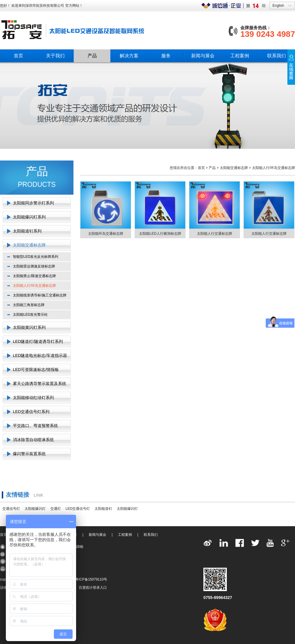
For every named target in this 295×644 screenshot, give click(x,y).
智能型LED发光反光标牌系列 (36, 257)
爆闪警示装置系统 (29, 454)
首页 (18, 56)
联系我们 (277, 56)
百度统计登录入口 (93, 588)
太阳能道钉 (103, 509)
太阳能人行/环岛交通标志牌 (34, 286)
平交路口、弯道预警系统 (35, 426)
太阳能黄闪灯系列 (29, 327)
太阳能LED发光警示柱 (30, 315)
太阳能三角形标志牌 (29, 305)
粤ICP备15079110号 (91, 579)
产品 (92, 56)
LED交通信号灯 (78, 509)
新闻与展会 (203, 56)
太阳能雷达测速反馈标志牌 (34, 266)
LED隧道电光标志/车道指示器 (40, 355)
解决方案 (129, 56)
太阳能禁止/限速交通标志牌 (34, 276)
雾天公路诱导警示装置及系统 (40, 384)
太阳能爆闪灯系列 (29, 217)
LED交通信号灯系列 (31, 412)
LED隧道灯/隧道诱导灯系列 (38, 341)
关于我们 (55, 56)
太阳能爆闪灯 (35, 509)
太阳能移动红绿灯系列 (33, 398)
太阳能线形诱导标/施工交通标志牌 (40, 295)
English (278, 6)
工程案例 (240, 56)
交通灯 (56, 509)
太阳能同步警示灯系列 (33, 203)
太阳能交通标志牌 (29, 245)
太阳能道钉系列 (27, 231)
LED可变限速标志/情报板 (36, 370)
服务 (166, 56)
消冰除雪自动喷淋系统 (33, 440)
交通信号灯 (11, 509)
